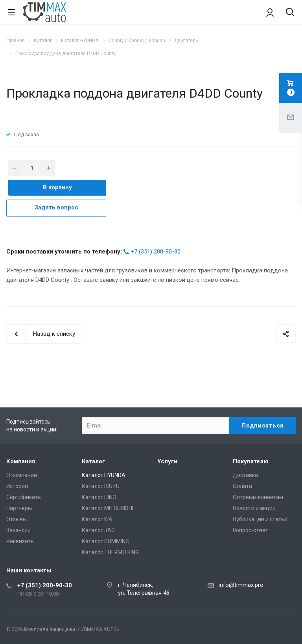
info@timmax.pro (241, 585)
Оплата (242, 486)
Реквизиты (20, 541)
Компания (21, 461)
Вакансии (18, 530)
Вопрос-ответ (250, 530)
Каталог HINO (99, 497)
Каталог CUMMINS (105, 541)
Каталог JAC (98, 530)
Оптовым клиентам (258, 497)
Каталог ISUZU (101, 486)
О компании (22, 475)
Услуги (167, 461)
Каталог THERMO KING (110, 552)
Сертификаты (24, 497)
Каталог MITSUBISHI (108, 508)
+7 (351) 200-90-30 (156, 252)
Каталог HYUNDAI (104, 475)
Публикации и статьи (260, 519)
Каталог (93, 461)
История (17, 486)
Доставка (245, 475)
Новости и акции (254, 508)
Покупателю (251, 461)
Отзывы (17, 519)
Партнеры (19, 508)
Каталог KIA (97, 519)
